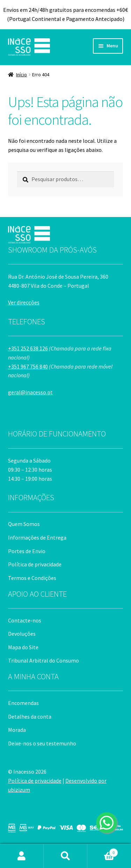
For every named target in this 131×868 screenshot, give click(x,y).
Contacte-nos (25, 620)
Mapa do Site (23, 647)
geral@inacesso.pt (30, 392)
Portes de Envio (27, 551)
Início (21, 75)
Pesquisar (65, 856)
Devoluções (22, 634)
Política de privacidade (35, 564)
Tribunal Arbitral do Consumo (43, 660)
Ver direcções (24, 302)
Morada (17, 730)
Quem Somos (24, 524)
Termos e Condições (32, 578)
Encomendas (23, 703)
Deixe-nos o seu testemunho (42, 743)
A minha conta (22, 856)
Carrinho (103, 851)
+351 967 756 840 (28, 366)
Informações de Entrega (37, 537)
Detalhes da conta (30, 716)
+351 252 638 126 (28, 348)
